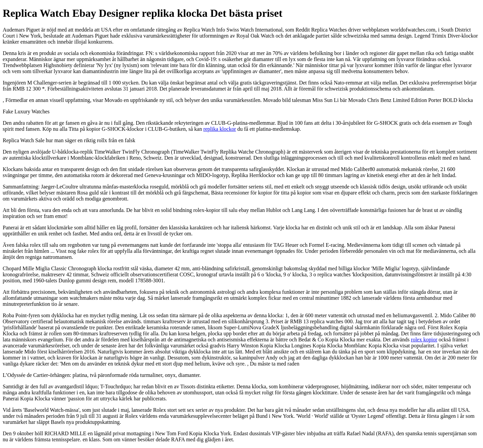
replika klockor (220, 129)
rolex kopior (424, 340)
